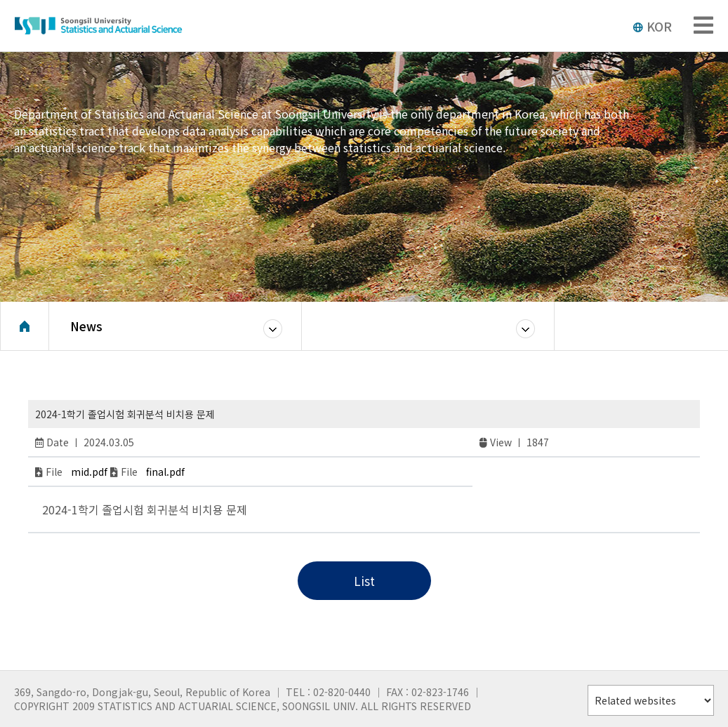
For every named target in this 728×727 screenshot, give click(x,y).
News (86, 326)
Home (25, 326)
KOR (652, 26)
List (364, 581)
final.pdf (165, 472)
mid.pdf (89, 472)
